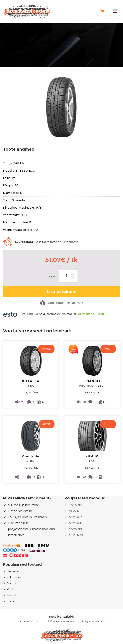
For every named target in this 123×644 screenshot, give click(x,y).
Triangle (12, 595)
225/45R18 (75, 523)
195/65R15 (75, 505)
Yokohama (14, 577)
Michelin (13, 583)
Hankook (13, 571)
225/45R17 (75, 517)
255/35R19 (75, 529)
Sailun (11, 601)
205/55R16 (75, 511)
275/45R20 (76, 535)
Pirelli (10, 589)
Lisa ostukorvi (62, 292)
